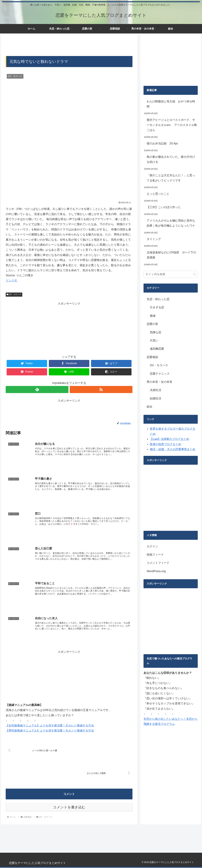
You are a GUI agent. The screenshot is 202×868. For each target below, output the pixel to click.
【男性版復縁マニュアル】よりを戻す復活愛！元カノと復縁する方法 (50, 731)
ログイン (152, 546)
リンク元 (11, 281)
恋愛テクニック (160, 374)
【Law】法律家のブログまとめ (170, 439)
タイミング (154, 239)
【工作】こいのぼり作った (164, 207)
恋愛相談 (152, 357)
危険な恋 (156, 332)
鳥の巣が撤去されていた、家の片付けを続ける (171, 159)
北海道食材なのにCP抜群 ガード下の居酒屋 (171, 255)
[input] (171, 274)
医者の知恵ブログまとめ (165, 444)
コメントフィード (158, 563)
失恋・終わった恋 (158, 299)
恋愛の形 (152, 324)
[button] (194, 274)
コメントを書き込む (69, 808)
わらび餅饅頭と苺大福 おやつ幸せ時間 (171, 104)
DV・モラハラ (14, 294)
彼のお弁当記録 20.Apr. (163, 143)
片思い (154, 341)
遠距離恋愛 (157, 349)
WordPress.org (156, 571)
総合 (150, 407)
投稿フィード (155, 555)
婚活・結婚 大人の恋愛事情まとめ (173, 449)
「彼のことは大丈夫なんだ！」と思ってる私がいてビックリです (171, 178)
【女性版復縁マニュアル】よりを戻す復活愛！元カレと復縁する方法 (50, 726)
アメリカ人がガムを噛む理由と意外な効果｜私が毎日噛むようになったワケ (171, 223)
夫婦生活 (156, 390)
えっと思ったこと (158, 194)
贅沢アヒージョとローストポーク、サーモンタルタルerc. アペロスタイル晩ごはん (172, 125)
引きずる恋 (157, 307)
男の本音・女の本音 (159, 382)
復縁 (153, 316)
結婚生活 (156, 398)
